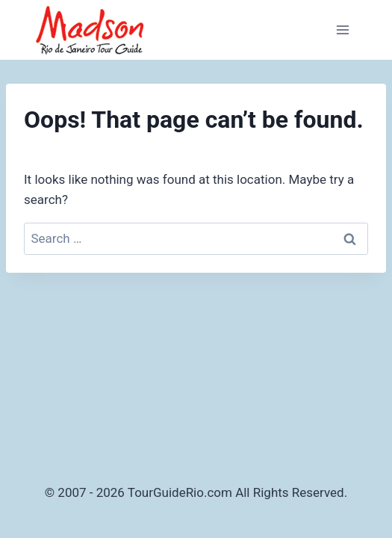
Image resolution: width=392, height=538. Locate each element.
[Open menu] (342, 30)
